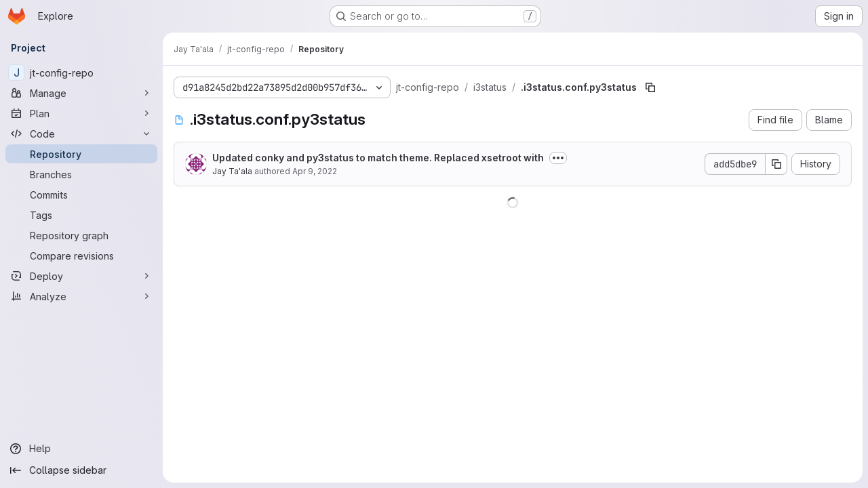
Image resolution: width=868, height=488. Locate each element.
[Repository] (81, 154)
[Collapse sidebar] (81, 470)
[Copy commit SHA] (776, 164)
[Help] (81, 449)
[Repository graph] (81, 235)
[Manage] (81, 93)
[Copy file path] (650, 87)
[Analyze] (81, 296)
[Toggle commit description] (558, 158)
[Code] (81, 134)
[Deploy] (81, 276)
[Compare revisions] (81, 256)
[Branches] (81, 174)
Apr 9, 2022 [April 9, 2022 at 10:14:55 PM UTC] (315, 171)
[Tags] (81, 215)
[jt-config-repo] (81, 73)
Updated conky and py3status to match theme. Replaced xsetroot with (378, 158)
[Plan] (81, 113)
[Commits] (81, 195)
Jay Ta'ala (232, 171)
